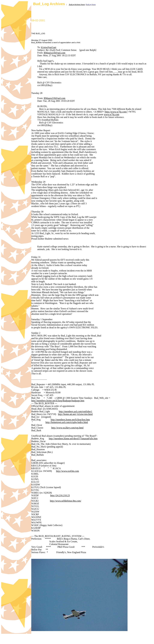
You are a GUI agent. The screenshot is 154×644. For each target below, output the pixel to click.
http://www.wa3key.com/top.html (67, 428)
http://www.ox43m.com (68, 471)
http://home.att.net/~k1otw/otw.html (75, 414)
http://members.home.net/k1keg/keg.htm (70, 420)
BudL (71, 5)
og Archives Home (79, 5)
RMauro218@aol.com (55, 53)
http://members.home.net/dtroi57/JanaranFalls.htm (73, 439)
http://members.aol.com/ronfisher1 (75, 411)
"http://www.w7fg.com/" (116, 112)
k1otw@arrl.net (49, 47)
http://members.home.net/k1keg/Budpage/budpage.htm (58, 401)
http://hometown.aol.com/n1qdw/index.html (67, 422)
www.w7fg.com (112, 114)
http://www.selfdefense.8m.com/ (66, 501)
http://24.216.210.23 (60, 495)
